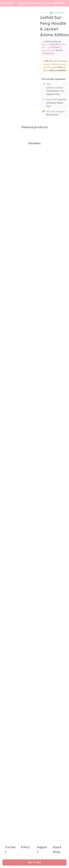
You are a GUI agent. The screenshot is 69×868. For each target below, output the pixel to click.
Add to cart (35, 862)
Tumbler (54, 64)
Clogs (46, 64)
